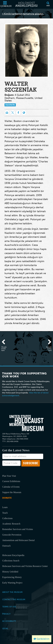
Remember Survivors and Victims (18, 529)
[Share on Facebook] (18, 113)
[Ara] (48, 4)
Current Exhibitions (11, 481)
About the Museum (12, 592)
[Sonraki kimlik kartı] (48, 342)
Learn (5, 507)
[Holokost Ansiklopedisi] (27, 4)
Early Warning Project (12, 583)
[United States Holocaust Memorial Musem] (26, 423)
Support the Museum (12, 492)
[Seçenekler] (5, 4)
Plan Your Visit (9, 476)
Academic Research (11, 524)
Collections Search (11, 561)
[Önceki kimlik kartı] (5, 342)
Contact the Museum (14, 599)
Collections (7, 518)
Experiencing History (12, 577)
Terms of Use (9, 607)
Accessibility (9, 621)
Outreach (6, 546)
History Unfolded (10, 572)
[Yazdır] (7, 113)
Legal (5, 628)
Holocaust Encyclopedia (13, 555)
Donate (7, 498)
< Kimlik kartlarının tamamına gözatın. (23, 14)
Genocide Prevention (12, 535)
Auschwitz (10, 105)
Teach (5, 513)
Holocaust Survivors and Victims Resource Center (25, 566)
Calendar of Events (11, 487)
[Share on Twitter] (13, 113)
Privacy (6, 614)
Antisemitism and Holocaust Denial (18, 540)
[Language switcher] (24, 113)
